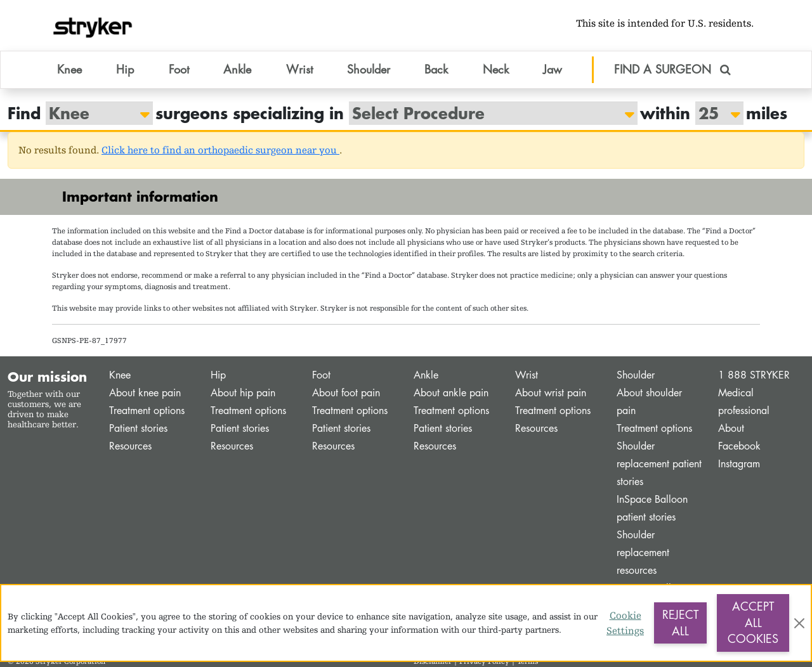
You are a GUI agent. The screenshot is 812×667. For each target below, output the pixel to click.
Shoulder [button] (369, 69)
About (731, 428)
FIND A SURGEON (672, 69)
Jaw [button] (553, 69)
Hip (218, 375)
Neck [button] (496, 69)
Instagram (739, 464)
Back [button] (436, 69)
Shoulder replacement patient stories (659, 464)
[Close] (799, 623)
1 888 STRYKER (754, 375)
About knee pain (145, 393)
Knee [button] (69, 69)
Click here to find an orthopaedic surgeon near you (220, 150)
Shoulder (636, 375)
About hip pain (243, 393)
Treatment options (147, 411)
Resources (130, 446)
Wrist (527, 375)
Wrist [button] (299, 69)
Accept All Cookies (753, 622)
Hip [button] (125, 69)
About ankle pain (451, 393)
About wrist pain (551, 393)
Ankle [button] (237, 69)
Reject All (680, 623)
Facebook (739, 446)
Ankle (426, 375)
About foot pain (346, 393)
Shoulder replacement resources (643, 553)
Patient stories (138, 428)
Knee (120, 375)
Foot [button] (179, 69)
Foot (321, 375)
